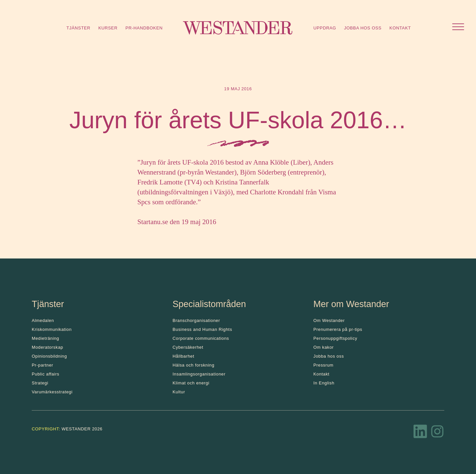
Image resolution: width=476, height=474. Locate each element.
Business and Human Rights (202, 329)
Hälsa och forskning (194, 365)
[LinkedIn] (420, 433)
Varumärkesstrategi (52, 392)
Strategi (40, 383)
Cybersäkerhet (188, 347)
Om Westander (329, 320)
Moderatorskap (47, 347)
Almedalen (43, 320)
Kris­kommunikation (52, 329)
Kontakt (400, 28)
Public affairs (45, 374)
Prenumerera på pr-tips (338, 329)
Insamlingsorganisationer (199, 374)
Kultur (179, 392)
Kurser (108, 28)
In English (324, 383)
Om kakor (324, 347)
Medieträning (45, 338)
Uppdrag (325, 28)
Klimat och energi (191, 383)
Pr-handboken (144, 28)
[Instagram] (437, 433)
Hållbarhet (183, 356)
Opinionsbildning (49, 356)
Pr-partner (42, 365)
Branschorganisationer (196, 320)
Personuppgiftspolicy (335, 338)
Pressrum (323, 365)
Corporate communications (201, 338)
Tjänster (78, 28)
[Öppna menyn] (458, 28)
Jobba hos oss (363, 28)
